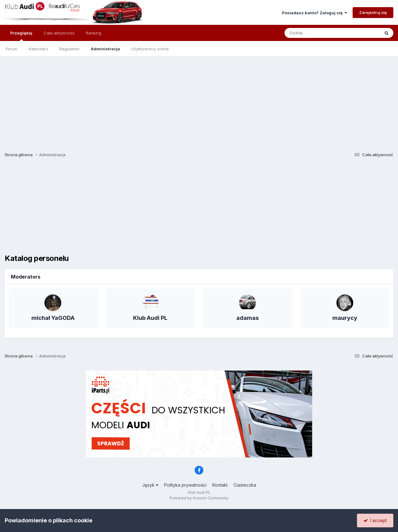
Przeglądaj (21, 36)
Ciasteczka (245, 485)
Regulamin (69, 49)
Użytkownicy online (150, 49)
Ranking (94, 33)
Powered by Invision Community (199, 498)
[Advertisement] (199, 100)
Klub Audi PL (150, 318)
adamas (248, 318)
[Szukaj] (317, 33)
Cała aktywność (59, 33)
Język (150, 485)
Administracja (105, 49)
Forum (12, 49)
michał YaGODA (53, 318)
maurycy (345, 318)
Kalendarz (38, 49)
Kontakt (220, 485)
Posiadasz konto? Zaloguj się (315, 13)
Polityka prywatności (185, 485)
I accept (375, 520)
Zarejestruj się (373, 12)
